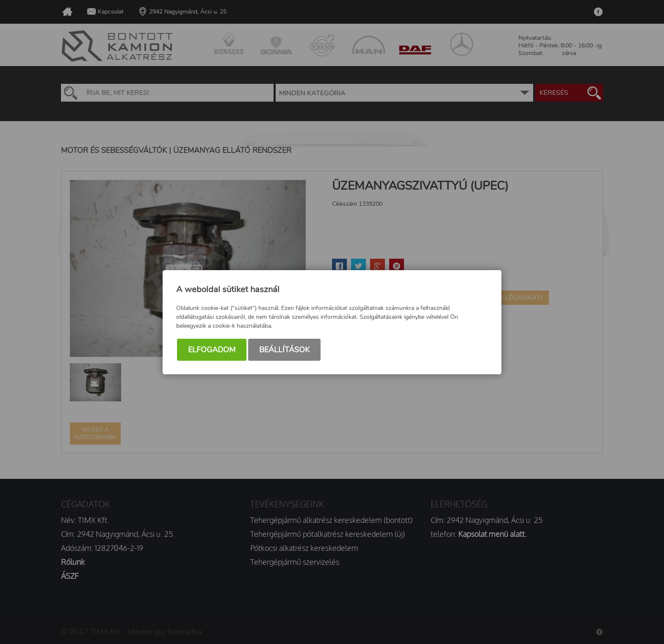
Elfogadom (212, 350)
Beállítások (284, 350)
